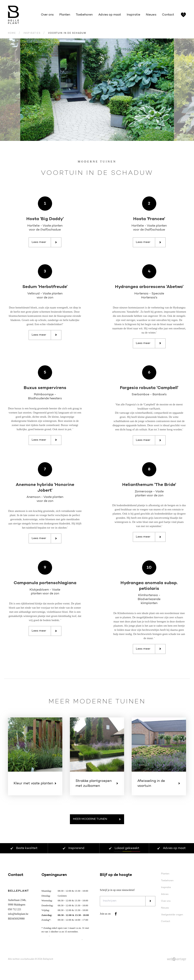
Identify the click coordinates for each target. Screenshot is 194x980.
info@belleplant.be (18, 916)
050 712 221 (15, 911)
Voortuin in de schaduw (67, 35)
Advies (165, 896)
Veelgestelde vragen (172, 916)
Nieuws (151, 15)
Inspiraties (32, 35)
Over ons (47, 15)
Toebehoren (84, 15)
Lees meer (44, 244)
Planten (65, 15)
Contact (168, 15)
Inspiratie (133, 15)
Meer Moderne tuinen (97, 821)
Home (12, 35)
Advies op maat (110, 15)
